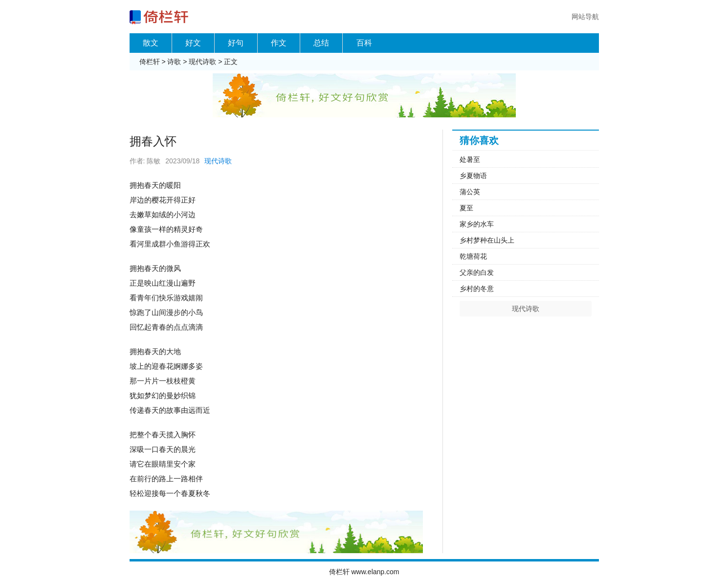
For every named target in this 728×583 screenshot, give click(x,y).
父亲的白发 (477, 272)
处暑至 (470, 159)
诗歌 (174, 62)
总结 (321, 43)
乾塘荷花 (473, 256)
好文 (193, 43)
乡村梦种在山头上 (487, 240)
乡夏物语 (473, 176)
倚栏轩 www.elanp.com (364, 572)
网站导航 (585, 17)
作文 (279, 43)
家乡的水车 (477, 224)
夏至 (466, 208)
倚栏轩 (150, 62)
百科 (364, 43)
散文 (151, 43)
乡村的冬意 (477, 289)
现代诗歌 (202, 62)
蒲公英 (470, 192)
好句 (236, 43)
